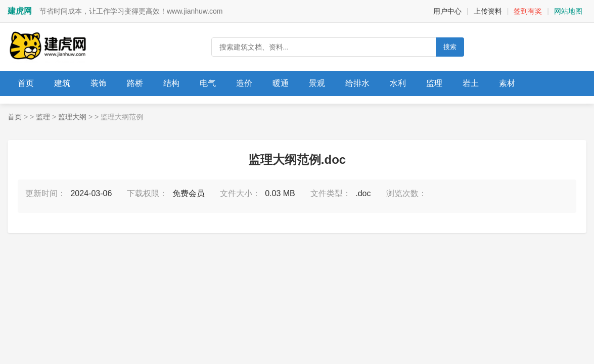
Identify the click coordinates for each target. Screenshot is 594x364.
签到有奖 (528, 11)
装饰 (99, 83)
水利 (398, 83)
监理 (434, 83)
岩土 (471, 83)
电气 (208, 83)
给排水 (357, 83)
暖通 (281, 83)
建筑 (62, 83)
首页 (26, 83)
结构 (171, 83)
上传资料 (488, 11)
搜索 (450, 47)
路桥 (135, 83)
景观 (317, 83)
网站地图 (568, 11)
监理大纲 (72, 117)
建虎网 (20, 11)
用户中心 (447, 11)
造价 (244, 83)
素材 (507, 83)
